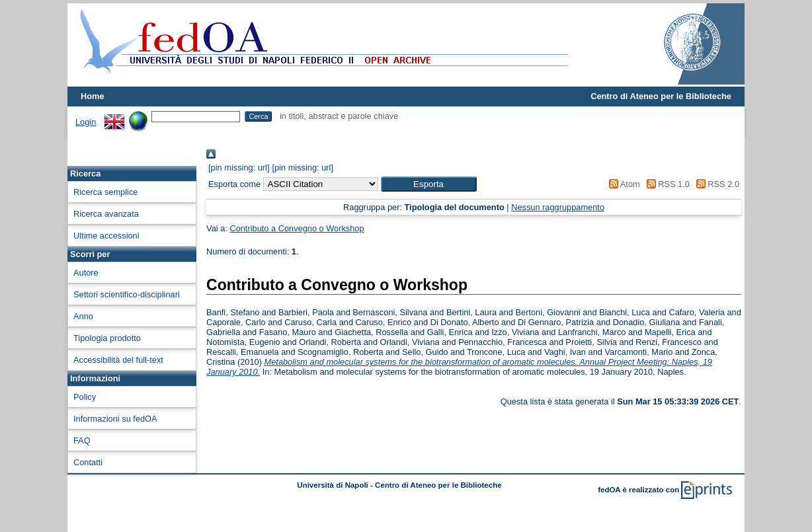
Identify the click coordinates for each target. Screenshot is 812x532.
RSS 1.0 (666, 184)
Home (93, 96)
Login (86, 122)
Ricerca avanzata (106, 214)
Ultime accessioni (106, 236)
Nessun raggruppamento (558, 207)
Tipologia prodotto (107, 338)
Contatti (88, 462)
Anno (83, 316)
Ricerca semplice (105, 192)
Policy (85, 397)
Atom (623, 184)
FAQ (82, 440)
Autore (86, 273)
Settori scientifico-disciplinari (127, 294)
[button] (429, 184)
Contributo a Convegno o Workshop (297, 228)
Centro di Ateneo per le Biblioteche (661, 96)
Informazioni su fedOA (115, 419)
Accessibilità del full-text (118, 360)
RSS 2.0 (715, 184)
